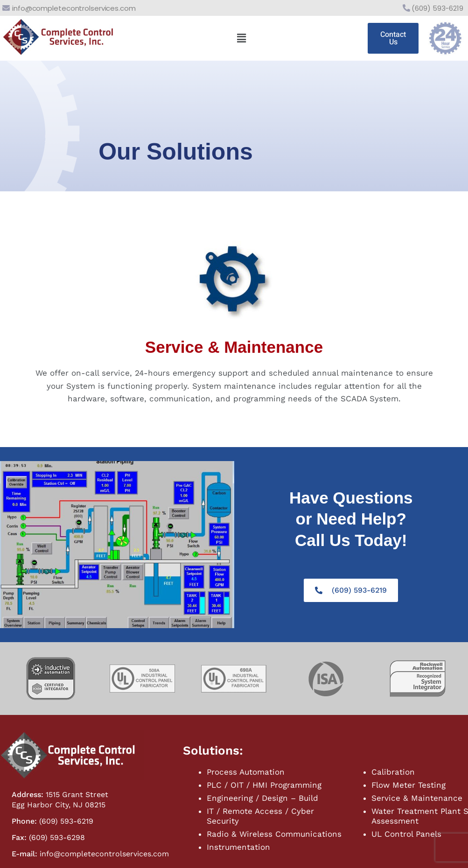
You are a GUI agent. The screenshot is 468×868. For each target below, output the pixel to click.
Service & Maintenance (417, 798)
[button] (241, 38)
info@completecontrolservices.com (74, 8)
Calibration (393, 772)
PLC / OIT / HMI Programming (264, 785)
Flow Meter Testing (409, 785)
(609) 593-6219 (437, 8)
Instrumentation (238, 847)
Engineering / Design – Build (262, 798)
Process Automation (246, 772)
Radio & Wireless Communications (274, 834)
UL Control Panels (406, 834)
